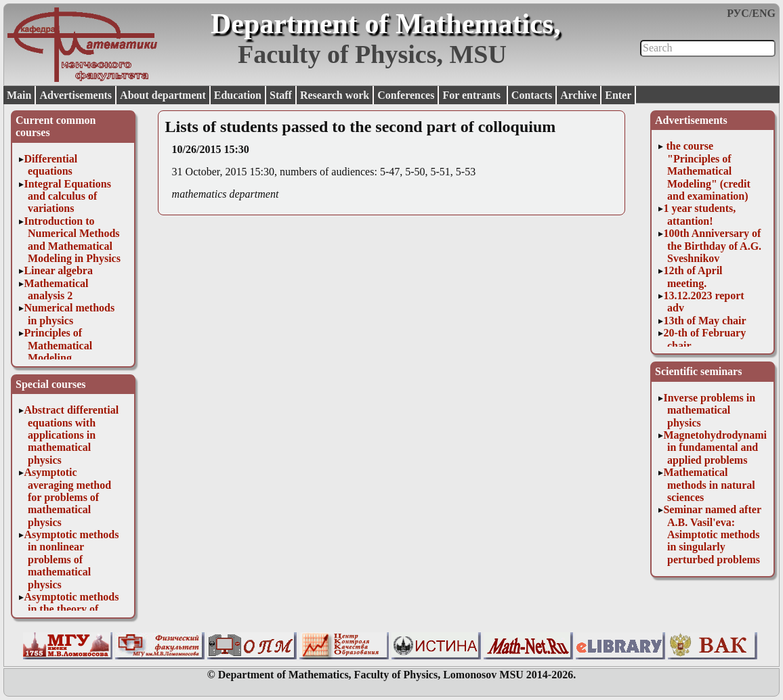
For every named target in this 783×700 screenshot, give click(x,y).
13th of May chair (704, 321)
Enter (618, 95)
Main (19, 95)
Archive (578, 95)
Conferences (406, 95)
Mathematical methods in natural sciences (709, 485)
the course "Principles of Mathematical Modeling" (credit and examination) (706, 171)
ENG (764, 13)
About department (163, 95)
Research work (335, 95)
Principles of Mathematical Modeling (58, 345)
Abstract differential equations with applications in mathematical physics (71, 435)
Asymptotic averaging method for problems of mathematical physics (67, 497)
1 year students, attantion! (699, 214)
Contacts (532, 95)
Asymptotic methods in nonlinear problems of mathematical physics (71, 560)
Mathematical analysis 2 (56, 289)
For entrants (472, 95)
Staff (281, 95)
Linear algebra (58, 270)
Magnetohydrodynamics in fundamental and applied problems (719, 447)
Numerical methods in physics (69, 314)
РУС (738, 13)
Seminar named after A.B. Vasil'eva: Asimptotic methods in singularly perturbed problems (712, 534)
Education (238, 95)
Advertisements (76, 95)
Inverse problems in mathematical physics (709, 410)
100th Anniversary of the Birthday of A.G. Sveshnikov (712, 246)
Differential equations (50, 165)
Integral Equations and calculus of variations (67, 196)
